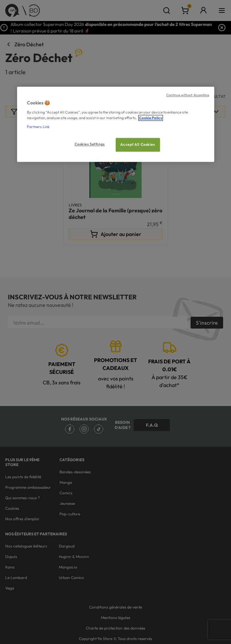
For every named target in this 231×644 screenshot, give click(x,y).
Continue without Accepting (188, 95)
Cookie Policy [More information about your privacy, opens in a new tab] (151, 118)
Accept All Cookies (138, 144)
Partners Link (38, 127)
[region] (116, 125)
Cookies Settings (90, 144)
